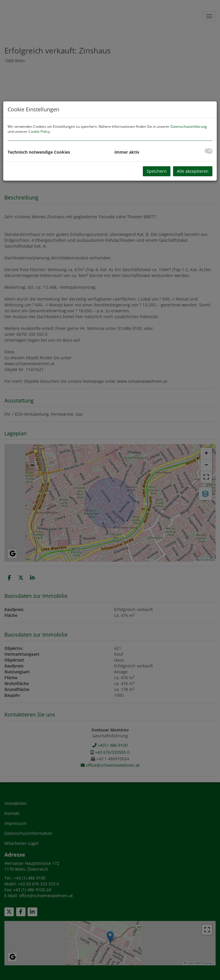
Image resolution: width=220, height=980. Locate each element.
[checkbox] (208, 151)
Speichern (157, 171)
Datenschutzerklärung (189, 126)
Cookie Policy (39, 131)
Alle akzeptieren (193, 171)
